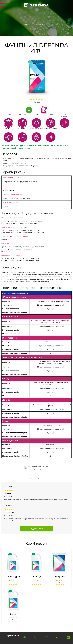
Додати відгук (37, 529)
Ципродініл (7, 182)
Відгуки (36, 102)
